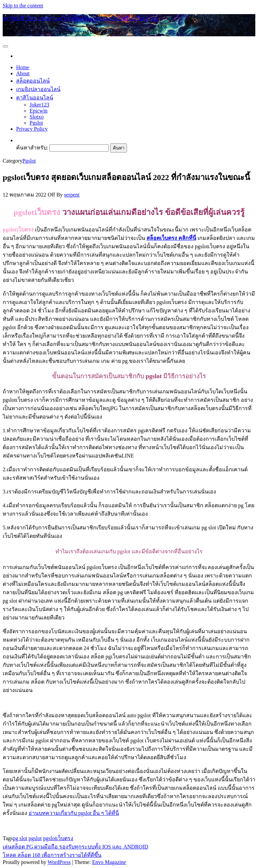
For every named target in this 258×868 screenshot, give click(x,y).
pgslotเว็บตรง (58, 838)
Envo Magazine (109, 862)
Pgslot (36, 123)
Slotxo (37, 117)
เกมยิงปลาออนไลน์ (38, 89)
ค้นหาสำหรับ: (32, 148)
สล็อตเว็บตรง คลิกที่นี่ (171, 238)
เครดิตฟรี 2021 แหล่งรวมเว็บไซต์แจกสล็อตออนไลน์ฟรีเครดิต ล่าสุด (80, 18)
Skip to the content (23, 6)
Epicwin (38, 111)
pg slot (20, 838)
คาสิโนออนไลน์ (35, 98)
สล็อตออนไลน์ (33, 81)
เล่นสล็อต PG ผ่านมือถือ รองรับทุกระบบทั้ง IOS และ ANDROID (75, 847)
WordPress (59, 862)
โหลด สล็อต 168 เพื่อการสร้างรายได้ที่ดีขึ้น (52, 855)
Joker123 (39, 105)
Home (23, 67)
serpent (72, 195)
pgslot (35, 838)
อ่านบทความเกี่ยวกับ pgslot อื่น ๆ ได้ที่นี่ (74, 813)
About (23, 73)
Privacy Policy (32, 129)
